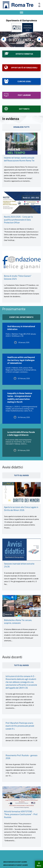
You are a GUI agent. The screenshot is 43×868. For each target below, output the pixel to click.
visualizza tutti (21, 127)
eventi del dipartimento (21, 317)
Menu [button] (39, 866)
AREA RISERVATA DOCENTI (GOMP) (15, 862)
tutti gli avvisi (21, 475)
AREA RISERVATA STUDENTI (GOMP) (16, 865)
